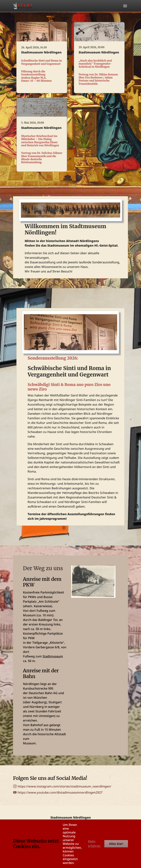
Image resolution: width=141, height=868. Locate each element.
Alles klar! (116, 844)
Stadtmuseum (53, 656)
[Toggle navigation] (125, 6)
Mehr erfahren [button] (94, 844)
